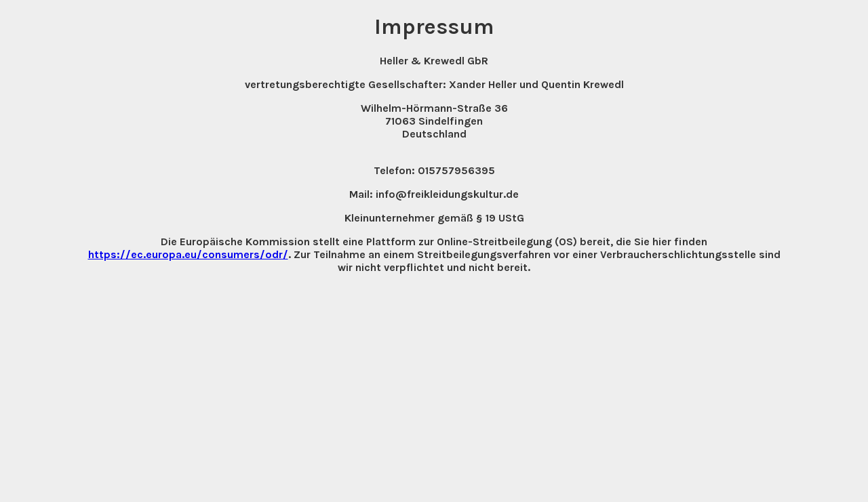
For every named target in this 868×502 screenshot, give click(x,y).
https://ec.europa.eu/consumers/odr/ (188, 254)
